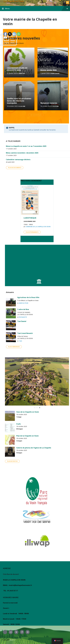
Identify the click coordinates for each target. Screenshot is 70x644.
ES (67, 2)
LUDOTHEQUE (30, 218)
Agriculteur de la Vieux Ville (28, 297)
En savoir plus (36, 115)
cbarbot (12, 640)
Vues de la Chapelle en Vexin (28, 412)
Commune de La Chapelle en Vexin (38, 227)
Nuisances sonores (49, 103)
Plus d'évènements (32, 232)
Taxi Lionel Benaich (25, 333)
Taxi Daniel (22, 321)
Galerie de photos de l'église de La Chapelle (34, 448)
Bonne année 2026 (48, 70)
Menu (35, 9)
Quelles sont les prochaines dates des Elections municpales (19, 101)
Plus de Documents (15, 168)
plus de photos (12, 461)
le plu (19, 424)
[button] (7, 382)
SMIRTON (22, 73)
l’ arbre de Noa (23, 309)
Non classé (55, 73)
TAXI (20, 341)
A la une (22, 106)
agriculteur (24, 303)
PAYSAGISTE (23, 317)
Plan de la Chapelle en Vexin (27, 436)
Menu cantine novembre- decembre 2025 (22, 153)
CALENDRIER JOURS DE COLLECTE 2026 (17, 69)
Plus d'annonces (14, 347)
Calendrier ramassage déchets (18, 160)
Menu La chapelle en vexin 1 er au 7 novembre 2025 (26, 146)
